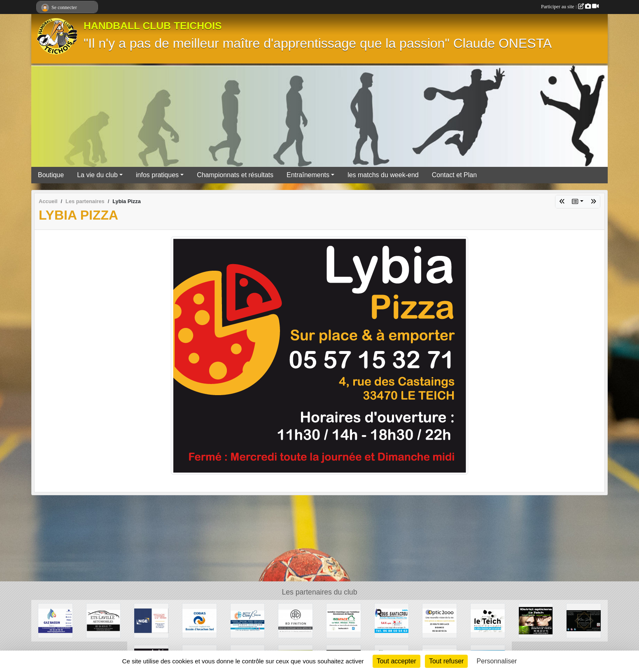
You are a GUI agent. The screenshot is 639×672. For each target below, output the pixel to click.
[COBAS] (199, 620)
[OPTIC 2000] (440, 620)
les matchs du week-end (383, 175)
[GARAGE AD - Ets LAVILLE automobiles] (104, 620)
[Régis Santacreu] (392, 620)
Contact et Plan (454, 175)
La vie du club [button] (97, 175)
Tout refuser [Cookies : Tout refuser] (446, 661)
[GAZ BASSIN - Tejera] (55, 620)
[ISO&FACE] (344, 620)
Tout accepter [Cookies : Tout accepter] (396, 661)
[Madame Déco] (584, 620)
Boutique (51, 175)
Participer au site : (570, 7)
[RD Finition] (295, 620)
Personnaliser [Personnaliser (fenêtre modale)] (497, 661)
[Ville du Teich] (488, 620)
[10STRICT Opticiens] (536, 620)
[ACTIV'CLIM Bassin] (248, 620)
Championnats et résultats (235, 175)
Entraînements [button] (308, 175)
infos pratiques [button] (157, 175)
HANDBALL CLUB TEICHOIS (153, 26)
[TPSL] (151, 620)
